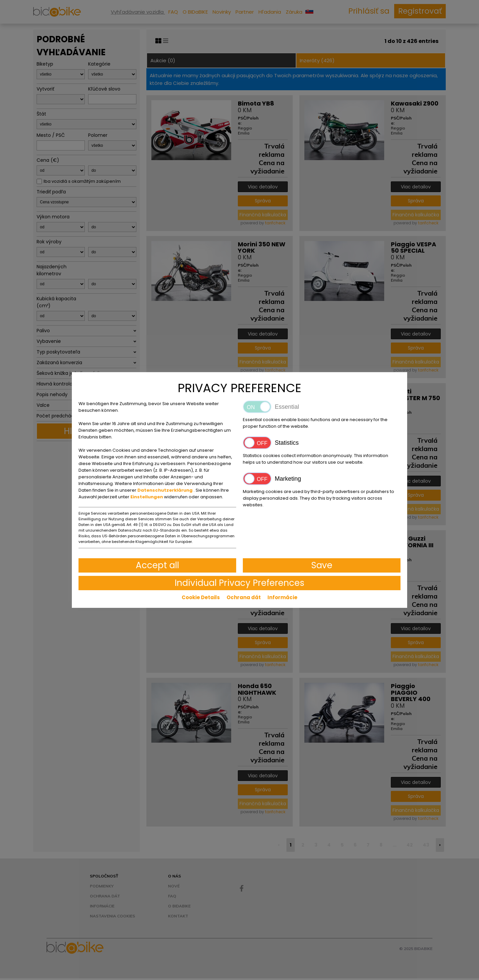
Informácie (282, 597)
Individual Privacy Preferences (239, 583)
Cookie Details (201, 597)
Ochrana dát (244, 597)
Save (322, 565)
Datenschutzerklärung (165, 490)
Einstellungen (147, 497)
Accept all (157, 565)
